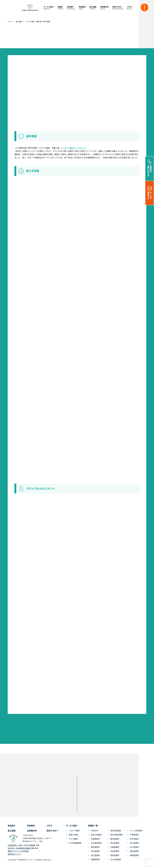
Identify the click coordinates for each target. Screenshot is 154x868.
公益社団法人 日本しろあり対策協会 (21, 845)
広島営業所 (115, 847)
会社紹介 (12, 826)
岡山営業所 (115, 843)
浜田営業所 (115, 851)
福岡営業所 (134, 855)
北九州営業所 (116, 860)
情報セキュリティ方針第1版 (18, 851)
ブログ (49, 826)
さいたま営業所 (136, 831)
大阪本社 (95, 831)
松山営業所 (95, 855)
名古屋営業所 (96, 843)
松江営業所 (134, 843)
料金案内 (31, 826)
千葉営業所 (134, 835)
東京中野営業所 (117, 835)
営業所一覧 (93, 826)
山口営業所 (134, 847)
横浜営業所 (115, 839)
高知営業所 (115, 855)
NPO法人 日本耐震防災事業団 (19, 848)
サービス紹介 (72, 826)
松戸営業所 (134, 839)
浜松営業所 (95, 851)
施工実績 (12, 831)
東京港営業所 (116, 831)
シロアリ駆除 (74, 831)
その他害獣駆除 (75, 843)
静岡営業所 (95, 847)
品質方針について (14, 854)
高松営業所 (134, 851)
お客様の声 (32, 831)
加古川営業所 (96, 835)
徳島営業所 (95, 860)
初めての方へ (52, 831)
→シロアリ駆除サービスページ (73, 148)
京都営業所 (95, 839)
